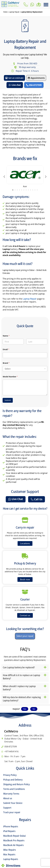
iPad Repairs (9, 831)
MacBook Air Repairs (13, 845)
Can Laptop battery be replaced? (19, 667)
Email (6, 349)
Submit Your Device (13, 803)
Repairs (25, 820)
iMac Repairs (10, 850)
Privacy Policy (10, 775)
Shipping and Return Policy (16, 784)
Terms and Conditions (14, 789)
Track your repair (12, 812)
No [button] (34, 709)
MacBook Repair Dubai (14, 836)
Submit (8, 400)
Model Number (10, 377)
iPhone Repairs (11, 826)
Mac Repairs (9, 854)
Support (7, 808)
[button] (46, 5)
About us (8, 798)
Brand (6, 363)
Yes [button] (25, 709)
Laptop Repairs (11, 859)
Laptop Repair (14, 12)
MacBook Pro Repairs (14, 840)
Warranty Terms (11, 794)
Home (5, 12)
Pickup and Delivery (13, 780)
